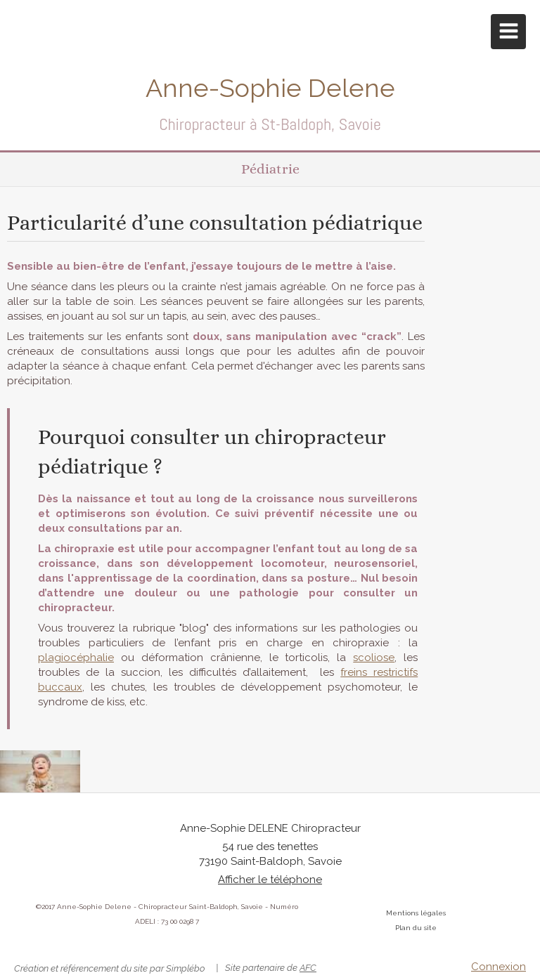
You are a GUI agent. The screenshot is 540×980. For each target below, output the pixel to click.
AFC (308, 968)
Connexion (499, 967)
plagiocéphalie (76, 658)
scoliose (374, 658)
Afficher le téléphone (270, 880)
